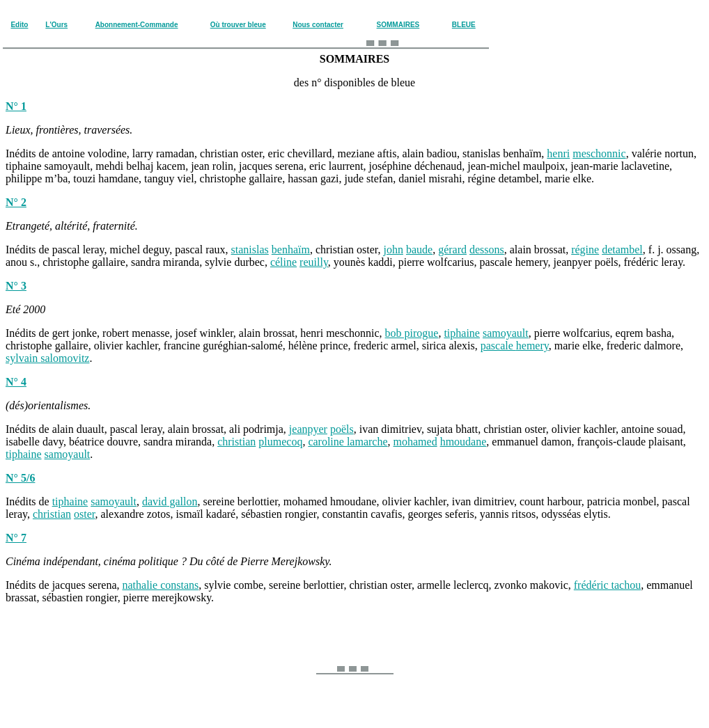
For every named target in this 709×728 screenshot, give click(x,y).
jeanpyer (308, 429)
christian (236, 442)
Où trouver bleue (238, 25)
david (155, 501)
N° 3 (16, 286)
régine (585, 250)
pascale (515, 346)
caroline (348, 442)
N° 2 (16, 202)
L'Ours (56, 25)
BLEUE (464, 25)
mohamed (415, 442)
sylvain (47, 358)
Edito (19, 25)
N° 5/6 (20, 478)
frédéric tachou (607, 585)
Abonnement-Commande (137, 25)
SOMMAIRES (398, 25)
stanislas (250, 250)
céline (283, 262)
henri (558, 153)
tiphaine (462, 333)
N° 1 (16, 106)
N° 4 (16, 382)
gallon (182, 501)
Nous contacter (318, 25)
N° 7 (16, 538)
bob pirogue (412, 333)
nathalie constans (161, 585)
